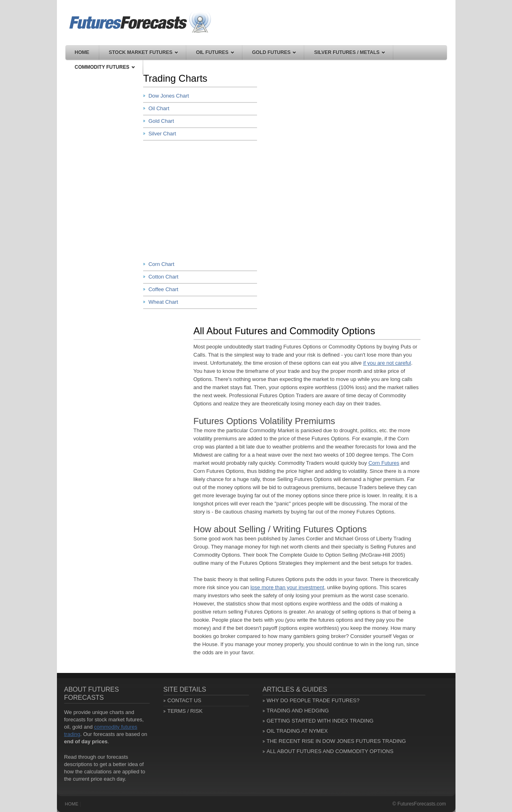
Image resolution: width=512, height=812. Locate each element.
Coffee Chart (163, 289)
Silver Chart (162, 134)
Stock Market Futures (143, 52)
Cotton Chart (163, 277)
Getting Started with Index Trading (320, 721)
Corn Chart (161, 264)
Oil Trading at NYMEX (297, 731)
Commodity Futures (105, 67)
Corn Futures (384, 463)
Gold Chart (161, 121)
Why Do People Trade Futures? (313, 700)
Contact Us (184, 700)
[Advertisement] (204, 200)
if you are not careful (387, 363)
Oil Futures (215, 52)
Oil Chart (159, 108)
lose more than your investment (287, 587)
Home (82, 52)
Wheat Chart (163, 302)
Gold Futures (274, 52)
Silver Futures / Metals (349, 52)
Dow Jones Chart (169, 96)
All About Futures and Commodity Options (330, 751)
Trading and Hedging (298, 711)
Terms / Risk (185, 711)
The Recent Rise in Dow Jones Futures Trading (337, 741)
